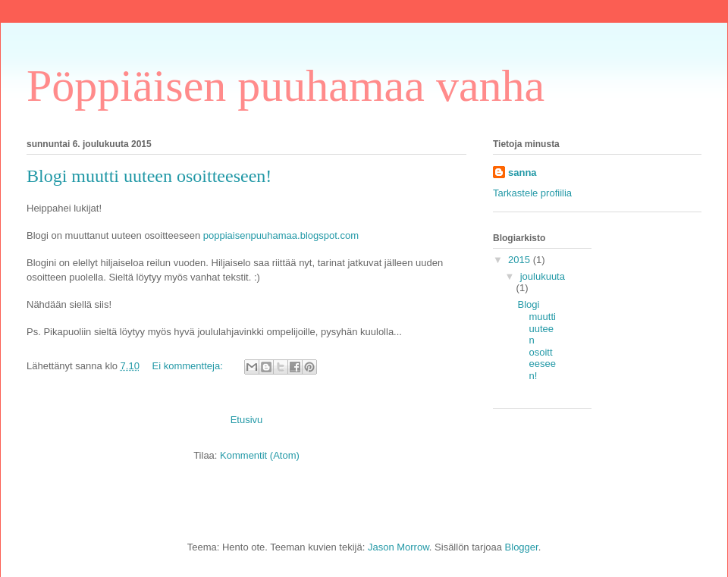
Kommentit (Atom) (260, 455)
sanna (522, 172)
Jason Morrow (399, 547)
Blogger (522, 547)
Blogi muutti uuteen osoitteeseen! (149, 176)
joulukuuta (543, 276)
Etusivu (247, 420)
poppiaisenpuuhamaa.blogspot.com (281, 235)
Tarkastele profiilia (532, 193)
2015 (521, 260)
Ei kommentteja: (189, 366)
